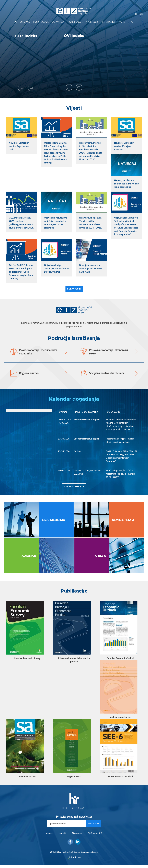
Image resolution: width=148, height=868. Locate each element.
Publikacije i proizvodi (83, 22)
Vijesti (123, 22)
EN (141, 14)
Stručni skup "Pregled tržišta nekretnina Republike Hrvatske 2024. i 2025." (121, 478)
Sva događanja (74, 490)
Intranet (49, 836)
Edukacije (109, 22)
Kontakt (62, 836)
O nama (25, 22)
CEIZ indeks (26, 36)
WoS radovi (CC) (95, 836)
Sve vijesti (74, 289)
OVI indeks (74, 36)
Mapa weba (77, 836)
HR (137, 14)
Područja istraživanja (49, 22)
